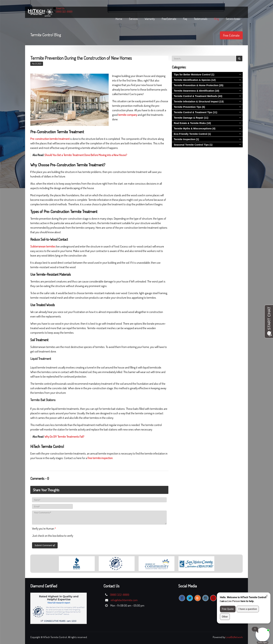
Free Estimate (231, 35)
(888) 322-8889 (64, 12)
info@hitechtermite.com (124, 600)
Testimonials (201, 19)
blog (217, 19)
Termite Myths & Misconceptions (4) (195, 129)
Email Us (60, 8)
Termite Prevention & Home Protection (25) (198, 85)
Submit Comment (45, 545)
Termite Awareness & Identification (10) (196, 91)
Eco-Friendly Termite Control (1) (192, 134)
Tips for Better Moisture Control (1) (194, 75)
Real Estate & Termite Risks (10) (192, 123)
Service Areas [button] (233, 19)
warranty (150, 19)
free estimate (169, 19)
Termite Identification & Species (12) (195, 80)
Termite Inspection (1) (186, 139)
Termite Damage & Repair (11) (191, 118)
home (119, 19)
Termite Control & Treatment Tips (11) (195, 112)
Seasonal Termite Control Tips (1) (193, 145)
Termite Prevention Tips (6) (189, 107)
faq (185, 19)
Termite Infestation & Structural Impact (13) (199, 102)
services (133, 19)
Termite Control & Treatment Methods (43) (198, 96)
